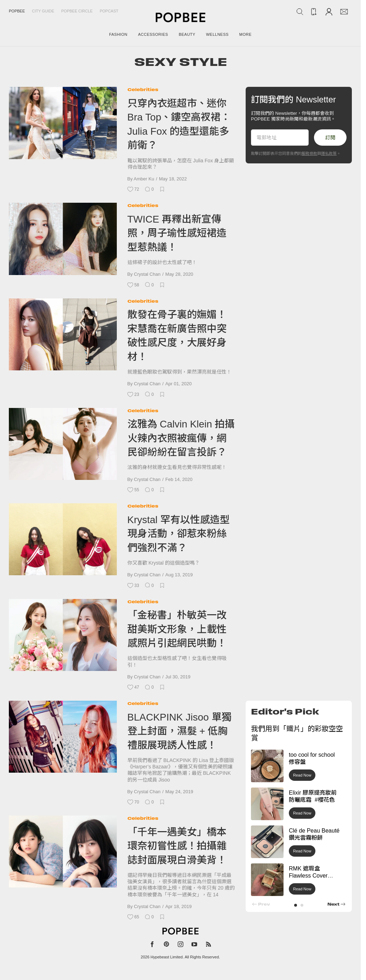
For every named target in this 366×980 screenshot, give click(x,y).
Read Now (302, 775)
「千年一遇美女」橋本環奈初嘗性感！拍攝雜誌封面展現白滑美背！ (177, 846)
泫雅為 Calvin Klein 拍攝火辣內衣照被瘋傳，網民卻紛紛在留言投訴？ (181, 438)
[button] (296, 905)
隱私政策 (329, 153)
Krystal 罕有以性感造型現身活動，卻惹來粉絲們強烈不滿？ (179, 534)
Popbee (17, 11)
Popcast (109, 11)
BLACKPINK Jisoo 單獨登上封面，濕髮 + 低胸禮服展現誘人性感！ (179, 731)
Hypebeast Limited (167, 957)
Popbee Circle (77, 11)
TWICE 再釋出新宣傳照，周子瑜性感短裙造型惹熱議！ (177, 233)
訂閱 (330, 138)
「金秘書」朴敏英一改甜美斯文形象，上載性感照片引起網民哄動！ (177, 629)
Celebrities (143, 89)
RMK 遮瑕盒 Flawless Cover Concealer (308, 876)
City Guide (43, 11)
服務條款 (309, 153)
